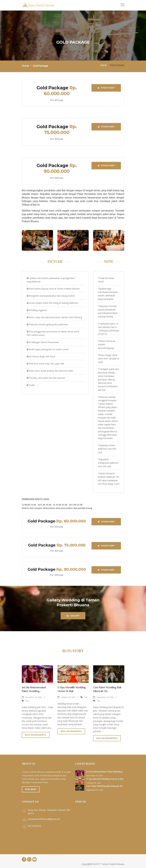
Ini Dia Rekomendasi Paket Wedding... (105, 772)
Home (104, 65)
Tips (27, 701)
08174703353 (34, 826)
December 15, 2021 (34, 697)
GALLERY (73, 616)
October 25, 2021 (68, 697)
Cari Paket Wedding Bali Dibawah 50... (105, 786)
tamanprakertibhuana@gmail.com (44, 819)
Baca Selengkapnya (36, 735)
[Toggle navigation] (123, 5)
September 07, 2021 (105, 697)
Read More (31, 789)
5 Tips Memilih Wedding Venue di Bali (105, 779)
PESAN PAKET (106, 88)
